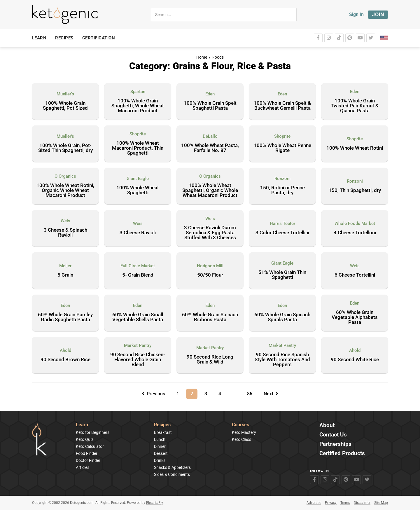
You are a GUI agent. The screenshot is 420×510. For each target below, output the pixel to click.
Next (271, 394)
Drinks (160, 460)
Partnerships (335, 444)
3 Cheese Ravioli (138, 233)
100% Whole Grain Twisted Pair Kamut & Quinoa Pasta (355, 106)
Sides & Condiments (172, 474)
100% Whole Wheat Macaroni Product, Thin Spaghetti (138, 148)
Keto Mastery (244, 432)
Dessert (161, 453)
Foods (218, 57)
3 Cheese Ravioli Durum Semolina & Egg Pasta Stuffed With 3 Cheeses (210, 233)
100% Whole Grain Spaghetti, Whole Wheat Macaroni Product (138, 106)
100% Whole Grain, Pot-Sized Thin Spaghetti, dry (65, 148)
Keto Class (242, 439)
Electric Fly (154, 503)
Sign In (356, 14)
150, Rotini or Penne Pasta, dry (282, 190)
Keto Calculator (90, 446)
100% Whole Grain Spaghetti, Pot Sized (65, 106)
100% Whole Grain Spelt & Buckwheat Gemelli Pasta (282, 106)
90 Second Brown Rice (65, 360)
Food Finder (87, 453)
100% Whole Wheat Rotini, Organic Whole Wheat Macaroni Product (65, 191)
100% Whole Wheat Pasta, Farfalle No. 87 (210, 148)
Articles (83, 467)
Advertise (314, 503)
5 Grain (65, 275)
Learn (82, 425)
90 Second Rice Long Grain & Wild (210, 360)
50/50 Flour (210, 275)
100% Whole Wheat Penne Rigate (282, 148)
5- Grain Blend (138, 275)
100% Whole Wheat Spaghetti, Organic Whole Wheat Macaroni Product (210, 191)
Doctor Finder (88, 460)
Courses (240, 425)
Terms (345, 503)
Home (202, 57)
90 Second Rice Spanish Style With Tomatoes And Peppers (282, 360)
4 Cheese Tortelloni (355, 233)
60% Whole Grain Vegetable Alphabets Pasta (355, 317)
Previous (154, 394)
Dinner (160, 446)
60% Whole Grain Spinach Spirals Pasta (282, 317)
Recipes (162, 425)
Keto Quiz (85, 439)
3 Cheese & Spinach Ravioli (65, 233)
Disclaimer (362, 503)
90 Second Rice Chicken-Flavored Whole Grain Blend (138, 360)
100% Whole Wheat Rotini (355, 148)
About (327, 426)
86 (252, 393)
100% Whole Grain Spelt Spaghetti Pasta (210, 106)
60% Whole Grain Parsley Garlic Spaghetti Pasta (65, 317)
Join (378, 14)
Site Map (381, 503)
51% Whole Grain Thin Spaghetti (282, 275)
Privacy (331, 503)
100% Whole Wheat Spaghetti (138, 190)
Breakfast (163, 432)
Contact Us (333, 435)
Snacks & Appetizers (172, 467)
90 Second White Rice (355, 360)
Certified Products (342, 454)
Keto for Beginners (93, 432)
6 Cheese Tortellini (355, 275)
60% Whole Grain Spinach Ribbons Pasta (210, 317)
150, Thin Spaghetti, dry (355, 191)
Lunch (160, 439)
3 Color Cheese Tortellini (282, 233)
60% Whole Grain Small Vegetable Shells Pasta (138, 317)
